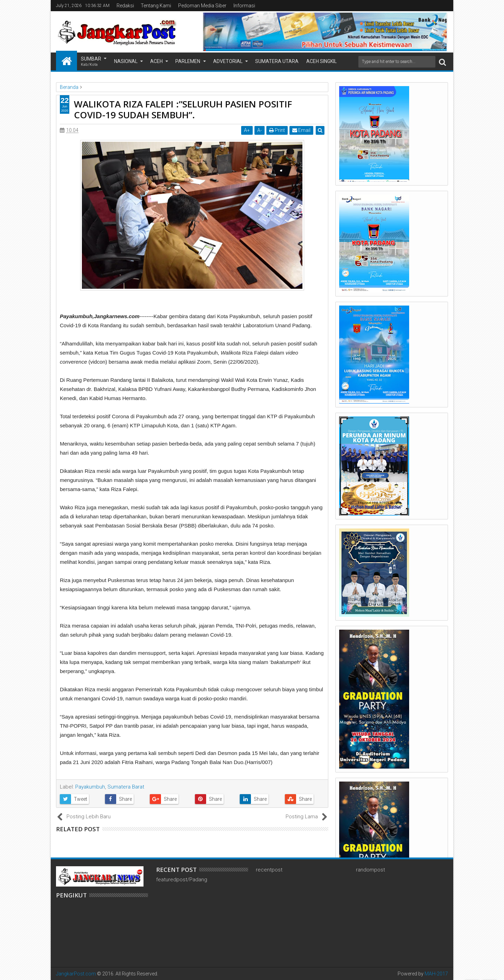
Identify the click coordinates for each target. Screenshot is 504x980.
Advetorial (228, 61)
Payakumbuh (90, 787)
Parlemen (188, 61)
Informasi (244, 6)
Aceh (156, 61)
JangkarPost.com (76, 974)
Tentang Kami (156, 6)
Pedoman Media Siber (202, 6)
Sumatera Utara (277, 61)
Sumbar (91, 62)
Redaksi (125, 6)
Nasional (126, 61)
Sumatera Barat (126, 787)
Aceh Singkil (321, 61)
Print (277, 130)
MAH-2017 (436, 974)
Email (301, 130)
